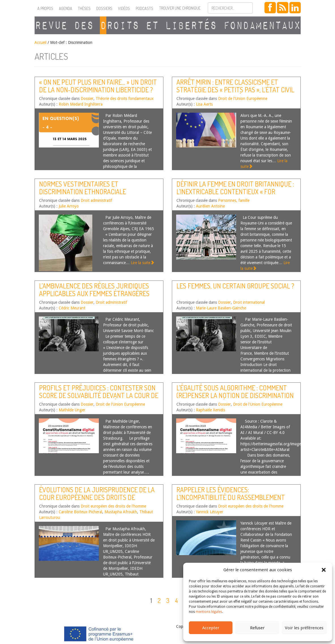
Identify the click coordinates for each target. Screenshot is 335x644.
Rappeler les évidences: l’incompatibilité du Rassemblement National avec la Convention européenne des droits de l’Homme (231, 501)
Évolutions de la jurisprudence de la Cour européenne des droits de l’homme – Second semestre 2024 (97, 497)
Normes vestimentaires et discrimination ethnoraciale (83, 188)
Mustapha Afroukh (121, 512)
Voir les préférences (304, 628)
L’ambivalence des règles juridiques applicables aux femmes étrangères (94, 289)
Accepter (211, 628)
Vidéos (124, 8)
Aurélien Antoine (210, 206)
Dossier (87, 99)
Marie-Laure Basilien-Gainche (221, 308)
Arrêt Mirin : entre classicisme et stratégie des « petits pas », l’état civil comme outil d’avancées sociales (235, 89)
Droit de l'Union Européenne (243, 99)
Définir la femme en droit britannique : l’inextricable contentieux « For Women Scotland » (235, 191)
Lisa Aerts (204, 104)
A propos (45, 8)
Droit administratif (96, 200)
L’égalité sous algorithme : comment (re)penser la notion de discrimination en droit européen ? (235, 395)
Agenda (66, 8)
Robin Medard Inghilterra (81, 104)
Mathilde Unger (72, 410)
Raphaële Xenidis (211, 410)
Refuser (257, 628)
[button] (324, 570)
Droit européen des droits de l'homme (113, 506)
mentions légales (209, 612)
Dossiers (104, 8)
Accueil (40, 42)
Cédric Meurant (72, 308)
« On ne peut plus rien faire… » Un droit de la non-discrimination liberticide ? (98, 86)
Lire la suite (143, 263)
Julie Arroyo (69, 206)
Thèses (84, 8)
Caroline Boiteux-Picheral (80, 512)
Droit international (249, 302)
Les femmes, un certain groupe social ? (235, 286)
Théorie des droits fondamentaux (125, 99)
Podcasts (144, 8)
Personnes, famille (234, 200)
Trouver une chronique (180, 8)
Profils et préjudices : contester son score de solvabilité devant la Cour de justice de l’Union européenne (99, 395)
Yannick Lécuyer (210, 512)
